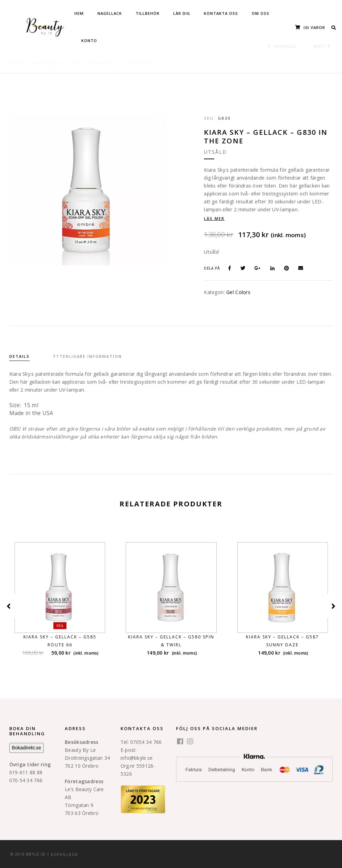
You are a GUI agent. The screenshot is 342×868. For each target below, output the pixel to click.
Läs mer (214, 218)
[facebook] (180, 742)
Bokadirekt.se (27, 748)
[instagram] (190, 742)
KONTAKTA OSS (221, 13)
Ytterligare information (87, 356)
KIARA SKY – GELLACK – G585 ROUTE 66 (60, 641)
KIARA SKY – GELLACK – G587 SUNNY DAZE (282, 641)
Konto (89, 41)
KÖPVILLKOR (64, 854)
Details (19, 356)
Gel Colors (238, 292)
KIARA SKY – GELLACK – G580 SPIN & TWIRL (171, 641)
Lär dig (182, 13)
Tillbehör (148, 13)
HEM (79, 13)
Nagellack (110, 13)
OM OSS (261, 13)
